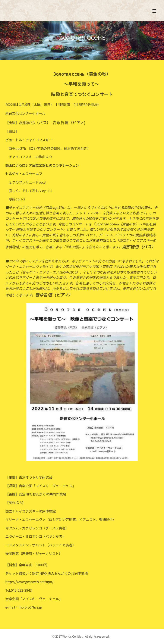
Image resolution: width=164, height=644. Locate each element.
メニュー (154, 11)
